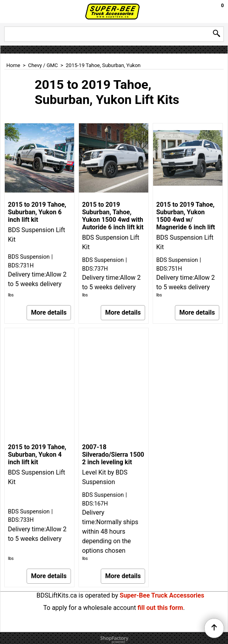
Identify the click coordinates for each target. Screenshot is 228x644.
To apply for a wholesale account (90, 608)
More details (49, 312)
